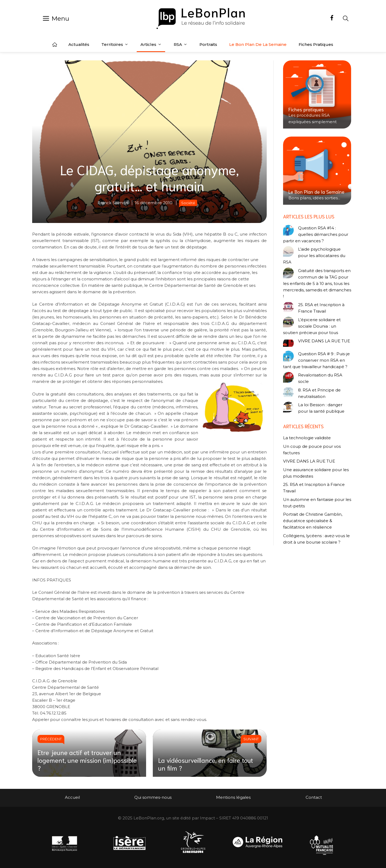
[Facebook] (332, 19)
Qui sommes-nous (153, 797)
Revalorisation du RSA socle (320, 378)
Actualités (79, 44)
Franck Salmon (113, 203)
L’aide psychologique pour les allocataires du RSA (314, 256)
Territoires (115, 45)
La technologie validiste (307, 438)
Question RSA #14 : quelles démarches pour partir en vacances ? (316, 234)
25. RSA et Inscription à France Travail (321, 308)
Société (188, 203)
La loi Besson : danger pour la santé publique (321, 408)
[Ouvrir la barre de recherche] (346, 18)
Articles (151, 45)
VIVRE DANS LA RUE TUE (324, 341)
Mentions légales (233, 797)
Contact (314, 797)
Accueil (55, 45)
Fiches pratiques (316, 44)
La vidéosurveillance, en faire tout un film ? (206, 764)
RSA (181, 45)
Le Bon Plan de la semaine (258, 44)
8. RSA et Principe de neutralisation (319, 393)
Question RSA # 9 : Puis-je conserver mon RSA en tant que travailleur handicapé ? (316, 360)
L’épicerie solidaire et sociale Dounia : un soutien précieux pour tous (312, 326)
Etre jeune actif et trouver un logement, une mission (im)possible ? (87, 760)
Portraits (208, 44)
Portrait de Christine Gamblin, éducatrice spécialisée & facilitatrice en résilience (313, 521)
